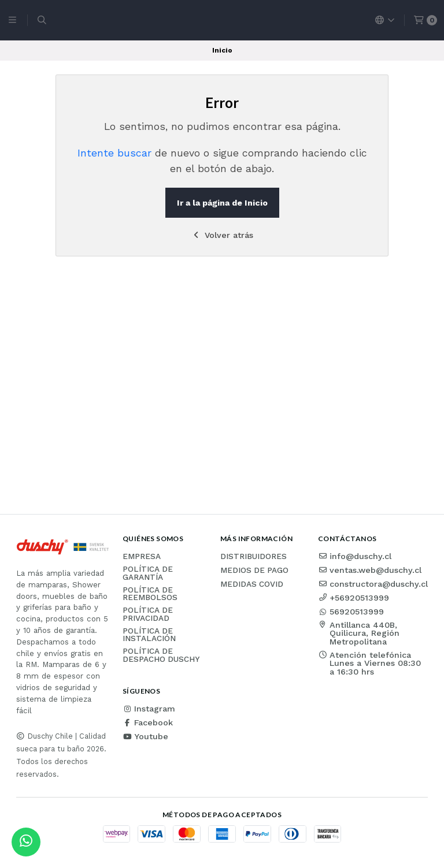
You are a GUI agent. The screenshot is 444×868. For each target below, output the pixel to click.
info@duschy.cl (355, 556)
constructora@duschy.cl (373, 584)
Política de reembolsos (150, 594)
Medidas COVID (252, 584)
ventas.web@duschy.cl (370, 570)
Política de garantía (148, 573)
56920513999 (351, 612)
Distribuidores (254, 557)
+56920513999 (354, 598)
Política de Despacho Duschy (161, 655)
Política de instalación (149, 635)
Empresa (142, 557)
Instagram (149, 709)
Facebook (148, 722)
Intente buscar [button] (114, 153)
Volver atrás (222, 235)
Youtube (145, 736)
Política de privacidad (148, 614)
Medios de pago (254, 571)
